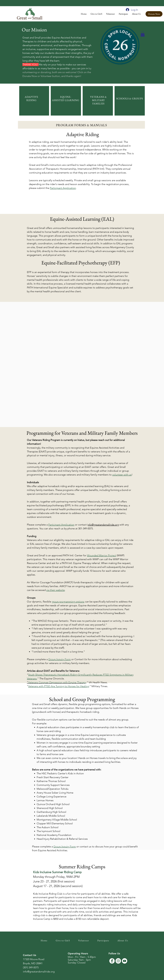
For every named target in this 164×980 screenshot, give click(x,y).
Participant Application (61, 525)
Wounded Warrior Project (102, 555)
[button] (96, 14)
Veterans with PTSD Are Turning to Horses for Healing (59, 686)
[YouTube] (125, 961)
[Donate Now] (154, 14)
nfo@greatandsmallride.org (103, 525)
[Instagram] (118, 961)
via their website (55, 590)
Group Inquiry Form (60, 659)
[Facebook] (112, 961)
